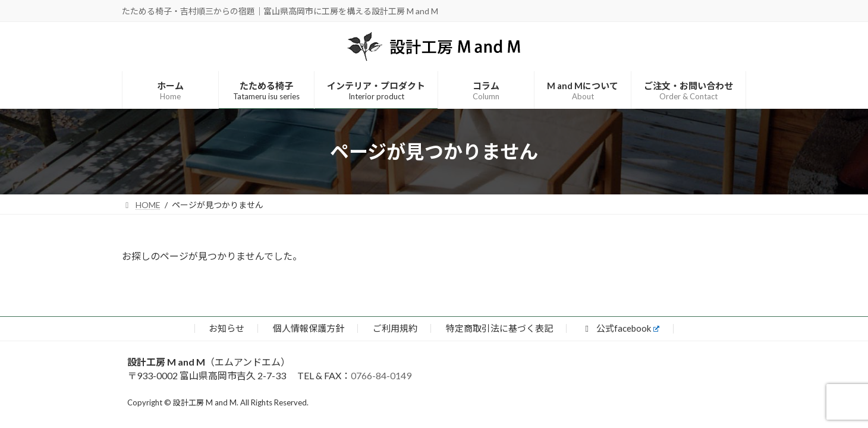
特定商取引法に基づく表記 (499, 328)
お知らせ (227, 328)
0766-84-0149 (381, 375)
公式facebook (620, 328)
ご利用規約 (395, 328)
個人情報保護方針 (309, 328)
